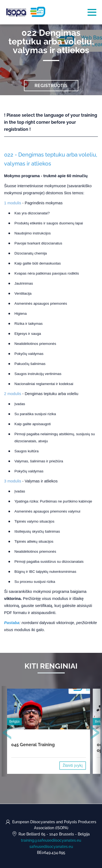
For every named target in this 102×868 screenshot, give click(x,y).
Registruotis (51, 86)
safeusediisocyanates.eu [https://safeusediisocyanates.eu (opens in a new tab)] (51, 847)
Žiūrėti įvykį (73, 765)
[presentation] (7, 734)
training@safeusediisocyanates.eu (51, 840)
